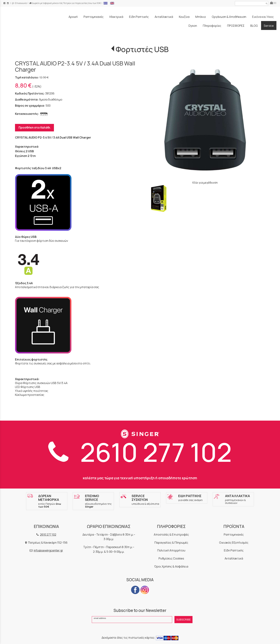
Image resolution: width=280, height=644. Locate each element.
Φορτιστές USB (142, 49)
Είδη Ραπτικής (234, 550)
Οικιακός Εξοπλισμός (234, 543)
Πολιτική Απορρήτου (171, 550)
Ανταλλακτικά (234, 558)
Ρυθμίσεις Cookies (171, 558)
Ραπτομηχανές (234, 535)
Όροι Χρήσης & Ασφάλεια (171, 566)
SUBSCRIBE (183, 620)
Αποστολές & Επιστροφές (171, 535)
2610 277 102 (140, 452)
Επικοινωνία (19, 3)
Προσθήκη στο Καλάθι (34, 127)
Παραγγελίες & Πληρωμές (171, 543)
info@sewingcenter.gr (48, 550)
